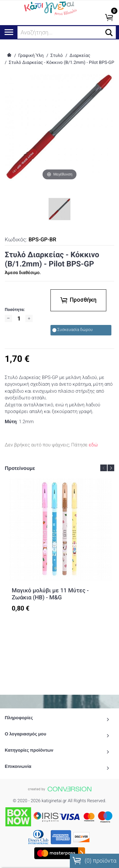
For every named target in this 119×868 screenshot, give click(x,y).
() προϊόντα (94, 861)
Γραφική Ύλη (31, 56)
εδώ (93, 445)
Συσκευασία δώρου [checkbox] (73, 330)
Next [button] (111, 468)
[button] (109, 33)
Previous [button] (104, 468)
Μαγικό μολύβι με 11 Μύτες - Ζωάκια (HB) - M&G (50, 594)
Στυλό (57, 56)
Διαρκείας (80, 56)
